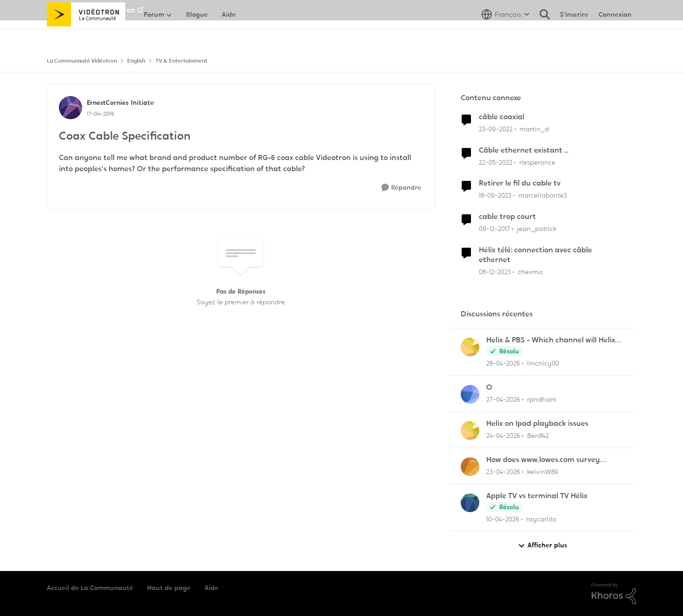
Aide (212, 588)
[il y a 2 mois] (503, 363)
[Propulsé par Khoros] (614, 594)
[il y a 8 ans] (494, 229)
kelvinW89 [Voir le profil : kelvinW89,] (543, 472)
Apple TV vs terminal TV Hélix (537, 496)
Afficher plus (542, 545)
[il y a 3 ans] (496, 129)
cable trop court (507, 217)
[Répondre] (401, 188)
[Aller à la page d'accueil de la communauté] (86, 35)
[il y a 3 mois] (503, 472)
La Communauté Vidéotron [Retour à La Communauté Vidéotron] (82, 61)
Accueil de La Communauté (90, 588)
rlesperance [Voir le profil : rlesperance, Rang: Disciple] (537, 162)
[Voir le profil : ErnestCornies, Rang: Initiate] (71, 108)
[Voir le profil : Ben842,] (470, 430)
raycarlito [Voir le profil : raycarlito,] (541, 519)
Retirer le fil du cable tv (520, 183)
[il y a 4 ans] (496, 162)
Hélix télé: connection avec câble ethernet (535, 255)
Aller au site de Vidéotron (91, 10)
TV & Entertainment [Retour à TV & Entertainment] (181, 61)
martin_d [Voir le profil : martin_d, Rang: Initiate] (534, 129)
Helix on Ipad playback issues (537, 423)
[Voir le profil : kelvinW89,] (470, 467)
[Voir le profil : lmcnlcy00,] (470, 347)
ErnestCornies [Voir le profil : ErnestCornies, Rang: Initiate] (108, 103)
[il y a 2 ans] (495, 196)
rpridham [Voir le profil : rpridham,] (542, 399)
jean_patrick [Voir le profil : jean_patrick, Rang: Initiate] (537, 229)
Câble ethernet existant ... (524, 150)
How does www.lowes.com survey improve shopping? (543, 460)
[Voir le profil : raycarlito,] (470, 503)
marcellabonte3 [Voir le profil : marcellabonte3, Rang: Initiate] (543, 195)
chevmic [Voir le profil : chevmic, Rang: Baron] (531, 272)
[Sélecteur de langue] (506, 35)
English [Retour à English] (136, 61)
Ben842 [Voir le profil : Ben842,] (538, 436)
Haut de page (169, 588)
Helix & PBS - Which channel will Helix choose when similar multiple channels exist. (554, 340)
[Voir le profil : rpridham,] (470, 394)
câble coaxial (502, 117)
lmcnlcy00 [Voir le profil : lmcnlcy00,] (543, 363)
